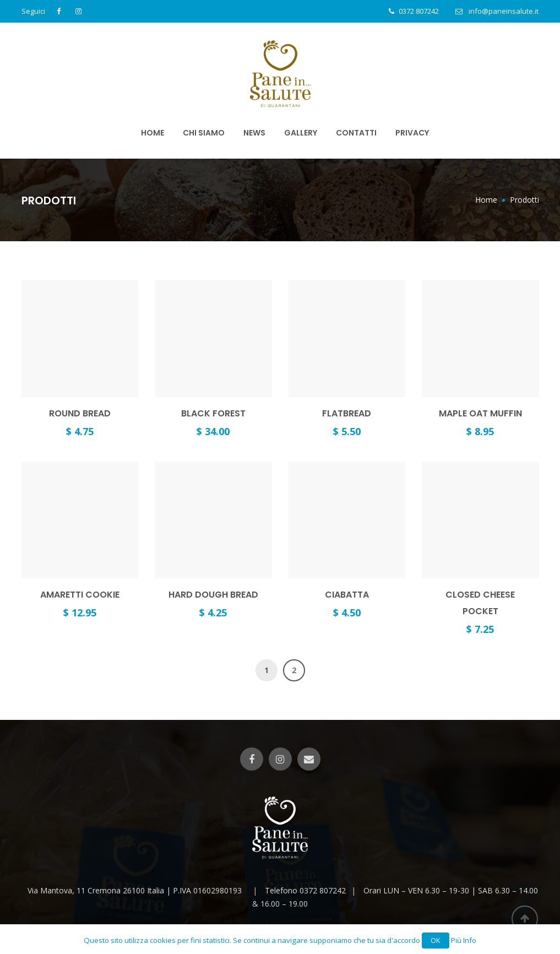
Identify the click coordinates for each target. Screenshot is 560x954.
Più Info (464, 940)
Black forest (213, 413)
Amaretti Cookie (80, 595)
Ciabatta (347, 595)
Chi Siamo (204, 133)
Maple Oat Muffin (480, 413)
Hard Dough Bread (213, 595)
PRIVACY (412, 133)
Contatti (356, 133)
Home (153, 133)
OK (436, 940)
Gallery (301, 133)
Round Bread (80, 413)
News (254, 133)
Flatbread (347, 413)
